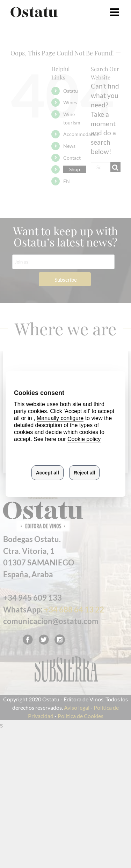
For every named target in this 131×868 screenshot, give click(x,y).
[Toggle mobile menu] (115, 12)
